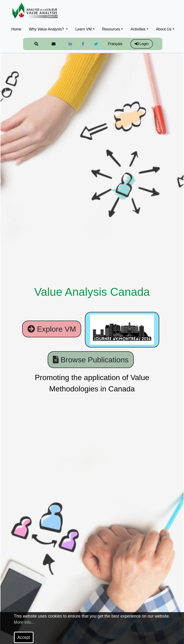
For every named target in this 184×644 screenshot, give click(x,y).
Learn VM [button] (83, 29)
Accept (24, 637)
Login (142, 44)
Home (16, 29)
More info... (24, 622)
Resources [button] (111, 29)
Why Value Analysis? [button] (47, 29)
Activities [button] (138, 29)
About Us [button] (164, 29)
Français (115, 44)
